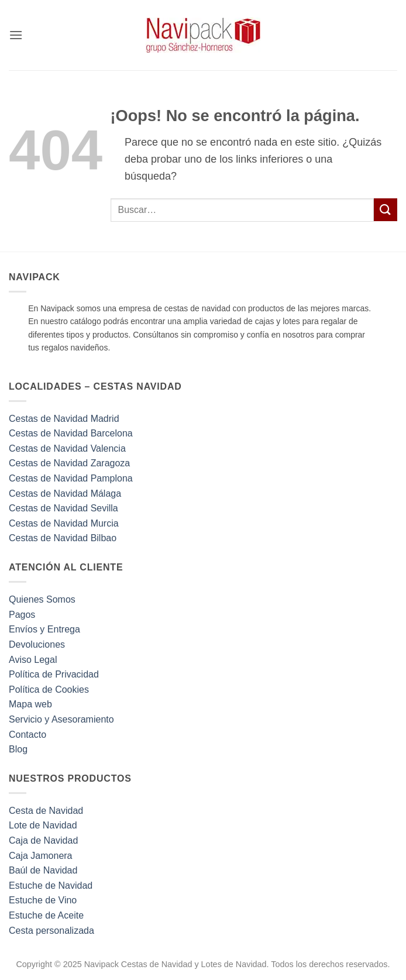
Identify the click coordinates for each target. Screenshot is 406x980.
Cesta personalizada (51, 931)
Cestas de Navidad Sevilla (63, 508)
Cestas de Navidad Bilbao (63, 538)
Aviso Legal (33, 660)
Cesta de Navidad (46, 811)
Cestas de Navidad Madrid (64, 419)
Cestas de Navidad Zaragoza (69, 463)
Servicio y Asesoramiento (61, 719)
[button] (16, 35)
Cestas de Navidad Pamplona (71, 478)
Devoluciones (37, 644)
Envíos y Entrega (44, 629)
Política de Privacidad (54, 674)
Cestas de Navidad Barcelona (71, 433)
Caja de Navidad (43, 840)
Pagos (22, 615)
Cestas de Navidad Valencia (67, 448)
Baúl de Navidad (43, 870)
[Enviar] (386, 210)
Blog (18, 749)
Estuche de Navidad (51, 886)
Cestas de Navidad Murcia (64, 523)
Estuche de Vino (43, 900)
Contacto (27, 735)
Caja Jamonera (41, 856)
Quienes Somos (42, 599)
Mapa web (30, 704)
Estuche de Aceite (46, 915)
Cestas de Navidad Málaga (65, 494)
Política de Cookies (49, 690)
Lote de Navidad (43, 825)
